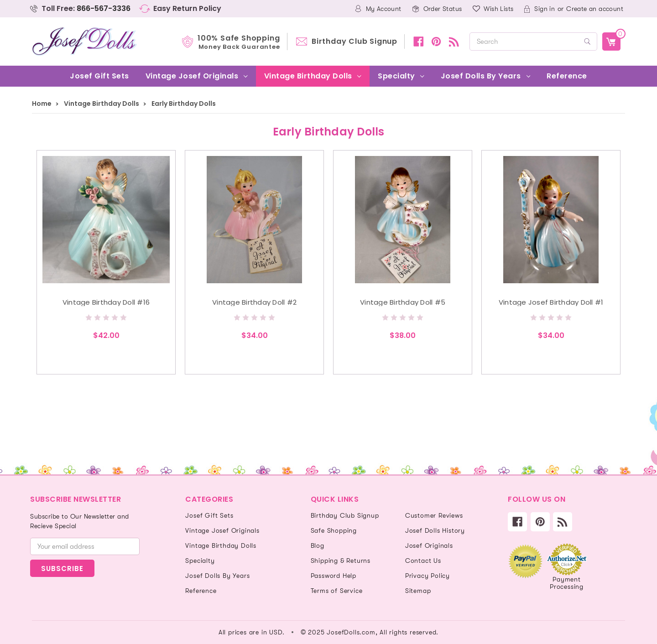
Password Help (334, 576)
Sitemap (418, 591)
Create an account (595, 9)
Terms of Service (337, 591)
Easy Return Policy (187, 8)
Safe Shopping (334, 530)
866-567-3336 (104, 8)
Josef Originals (429, 545)
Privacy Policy (428, 576)
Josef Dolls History (435, 530)
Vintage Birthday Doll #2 (254, 302)
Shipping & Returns (341, 561)
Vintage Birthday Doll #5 (403, 302)
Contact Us (423, 561)
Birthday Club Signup (355, 41)
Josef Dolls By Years (485, 76)
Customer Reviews (434, 515)
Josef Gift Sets (99, 76)
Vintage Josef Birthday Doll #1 (551, 302)
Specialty (401, 76)
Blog (318, 545)
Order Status (443, 9)
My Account (384, 9)
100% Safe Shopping (239, 42)
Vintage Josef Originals (197, 76)
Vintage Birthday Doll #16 (106, 302)
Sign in (545, 9)
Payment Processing (567, 583)
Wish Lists (498, 9)
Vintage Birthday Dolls (313, 76)
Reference (567, 76)
